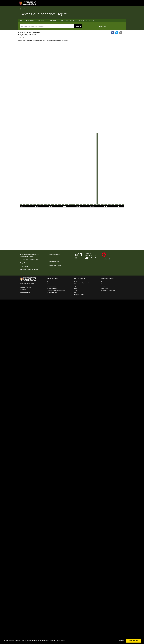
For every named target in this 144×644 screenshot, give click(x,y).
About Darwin (30, 21)
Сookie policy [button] (60, 641)
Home (21, 9)
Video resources (54, 262)
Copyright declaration (26, 263)
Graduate (49, 284)
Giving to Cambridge (79, 295)
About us (91, 21)
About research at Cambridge (108, 290)
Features (103, 284)
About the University (80, 278)
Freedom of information (26, 291)
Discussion (103, 286)
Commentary (52, 21)
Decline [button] (122, 641)
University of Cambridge (28, 260)
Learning (71, 21)
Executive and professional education (56, 290)
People (63, 21)
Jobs (75, 292)
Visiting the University (79, 284)
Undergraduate (51, 282)
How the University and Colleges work (83, 282)
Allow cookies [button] (134, 641)
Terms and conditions (25, 293)
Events (76, 290)
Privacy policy (24, 266)
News (75, 288)
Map (75, 286)
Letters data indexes (55, 265)
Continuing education (52, 288)
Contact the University (25, 288)
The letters (41, 21)
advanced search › (104, 26)
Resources (81, 21)
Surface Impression (32, 269)
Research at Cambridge (107, 278)
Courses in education (52, 292)
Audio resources (54, 258)
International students (52, 286)
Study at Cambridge (52, 278)
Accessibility (23, 289)
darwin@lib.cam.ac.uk (26, 256)
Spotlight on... (104, 288)
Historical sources (55, 254)
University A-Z (23, 286)
